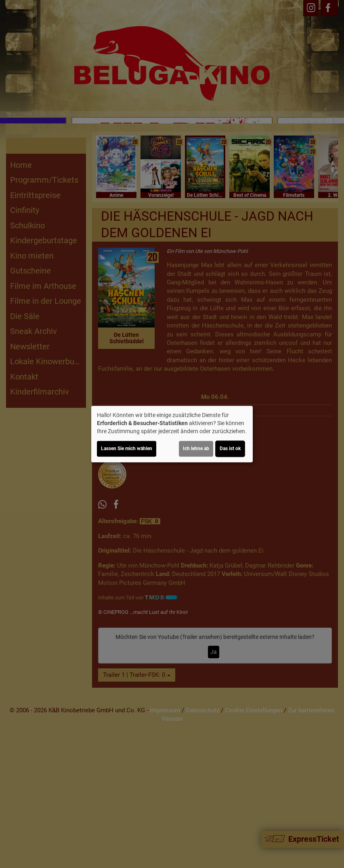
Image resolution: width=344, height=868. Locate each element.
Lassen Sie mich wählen (127, 449)
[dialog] (172, 434)
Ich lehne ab (196, 449)
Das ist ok (230, 449)
